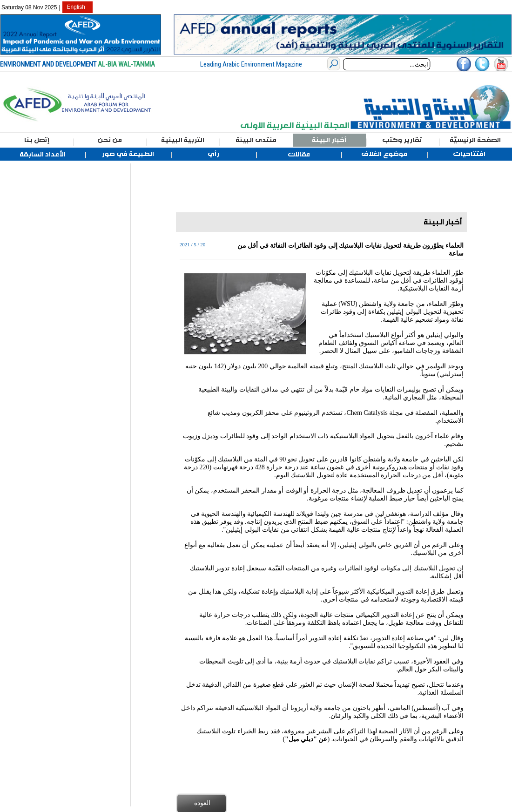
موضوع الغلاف (384, 154)
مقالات (299, 155)
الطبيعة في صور (128, 154)
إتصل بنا (37, 140)
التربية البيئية (183, 140)
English (76, 7)
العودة (202, 803)
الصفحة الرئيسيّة (475, 140)
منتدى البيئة (256, 140)
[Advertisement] (50, 303)
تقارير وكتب (402, 140)
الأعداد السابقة (43, 155)
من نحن (110, 140)
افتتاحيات (469, 154)
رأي (213, 154)
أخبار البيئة (329, 140)
